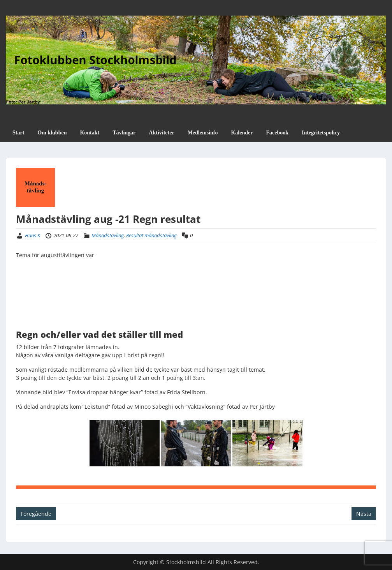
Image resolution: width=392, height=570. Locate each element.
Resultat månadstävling (151, 235)
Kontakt (90, 133)
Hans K (33, 235)
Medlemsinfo (203, 133)
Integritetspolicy (321, 133)
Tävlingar (124, 133)
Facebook (277, 133)
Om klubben (52, 133)
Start (18, 133)
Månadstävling (108, 235)
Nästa (364, 514)
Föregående (36, 514)
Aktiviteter (161, 133)
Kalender (242, 133)
